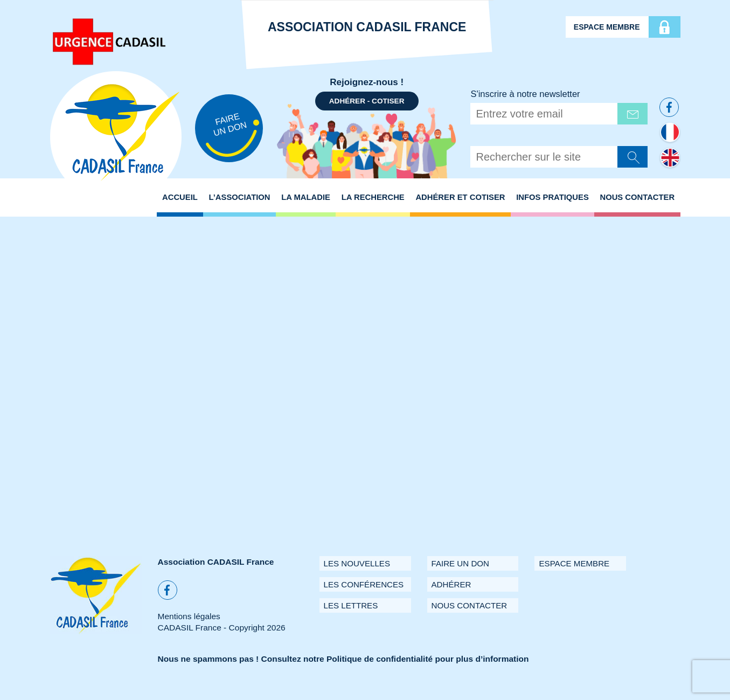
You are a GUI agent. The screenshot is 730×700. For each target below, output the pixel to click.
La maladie (306, 197)
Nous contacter (470, 605)
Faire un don (460, 563)
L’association (240, 197)
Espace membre (607, 27)
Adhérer (451, 584)
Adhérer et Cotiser (460, 197)
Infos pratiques (552, 197)
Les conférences (364, 584)
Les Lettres (351, 605)
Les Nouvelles (357, 563)
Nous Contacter (637, 197)
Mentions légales (189, 616)
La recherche (373, 197)
